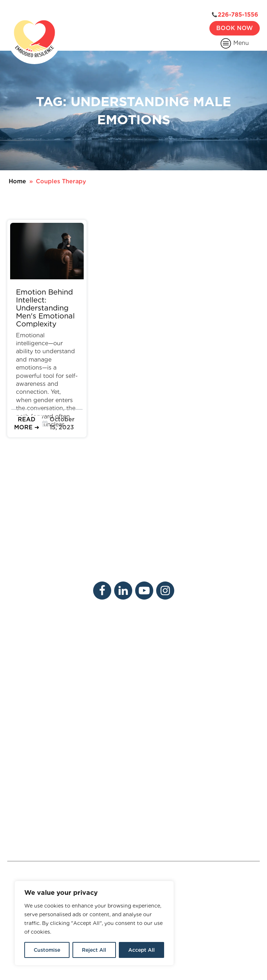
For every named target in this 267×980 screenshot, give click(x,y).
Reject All (94, 950)
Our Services (25, 651)
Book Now (235, 28)
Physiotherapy (28, 720)
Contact (69, 651)
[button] (27, 424)
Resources (22, 665)
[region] (94, 923)
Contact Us (38, 839)
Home (17, 181)
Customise (47, 950)
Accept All (141, 950)
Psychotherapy (28, 707)
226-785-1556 (238, 15)
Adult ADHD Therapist (134, 877)
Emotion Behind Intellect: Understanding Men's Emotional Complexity (45, 308)
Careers (69, 637)
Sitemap (185, 950)
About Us (21, 637)
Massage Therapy (83, 707)
